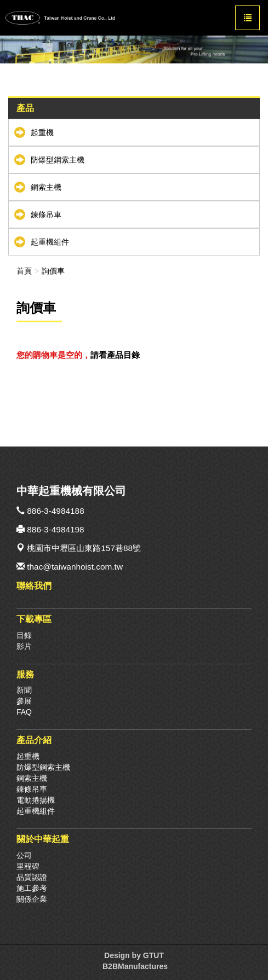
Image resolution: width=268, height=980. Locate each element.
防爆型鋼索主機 (58, 160)
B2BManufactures (135, 966)
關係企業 (32, 899)
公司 (24, 855)
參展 (24, 701)
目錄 (24, 635)
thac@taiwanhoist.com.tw (75, 567)
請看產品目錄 (115, 355)
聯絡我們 (34, 585)
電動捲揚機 (36, 800)
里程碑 (28, 866)
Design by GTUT (134, 955)
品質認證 (32, 877)
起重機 (42, 132)
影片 (24, 646)
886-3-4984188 (55, 511)
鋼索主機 (46, 187)
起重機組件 (50, 242)
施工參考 (32, 888)
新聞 (24, 690)
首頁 (24, 271)
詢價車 (53, 271)
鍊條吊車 (46, 214)
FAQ (24, 712)
